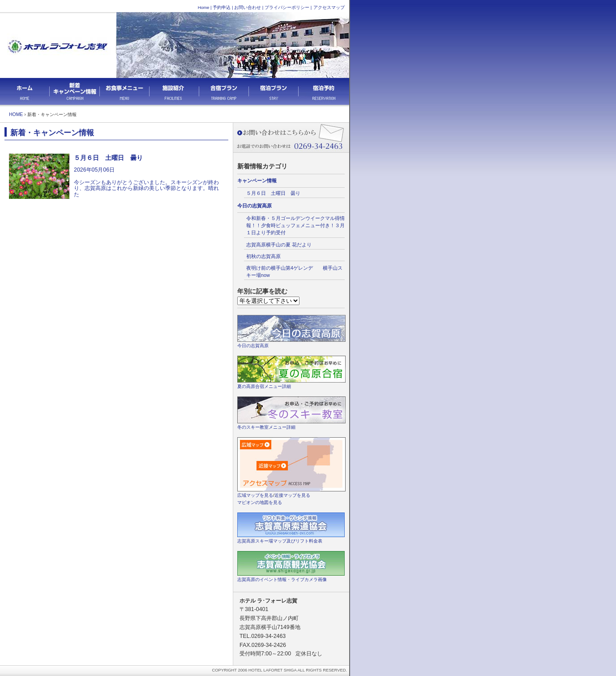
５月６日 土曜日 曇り (273, 193)
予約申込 (222, 7)
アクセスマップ (329, 7)
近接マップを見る (292, 495)
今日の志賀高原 (255, 206)
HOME (16, 114)
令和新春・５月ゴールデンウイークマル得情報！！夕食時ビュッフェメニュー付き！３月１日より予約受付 (295, 225)
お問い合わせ (248, 7)
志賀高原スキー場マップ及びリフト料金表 (280, 541)
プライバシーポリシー (287, 7)
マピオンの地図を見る (260, 502)
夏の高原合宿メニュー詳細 (264, 386)
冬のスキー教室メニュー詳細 (266, 427)
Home (204, 7)
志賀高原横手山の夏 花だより (281, 245)
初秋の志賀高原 (263, 256)
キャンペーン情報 (257, 181)
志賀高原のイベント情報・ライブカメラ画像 (282, 579)
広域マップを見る (255, 495)
